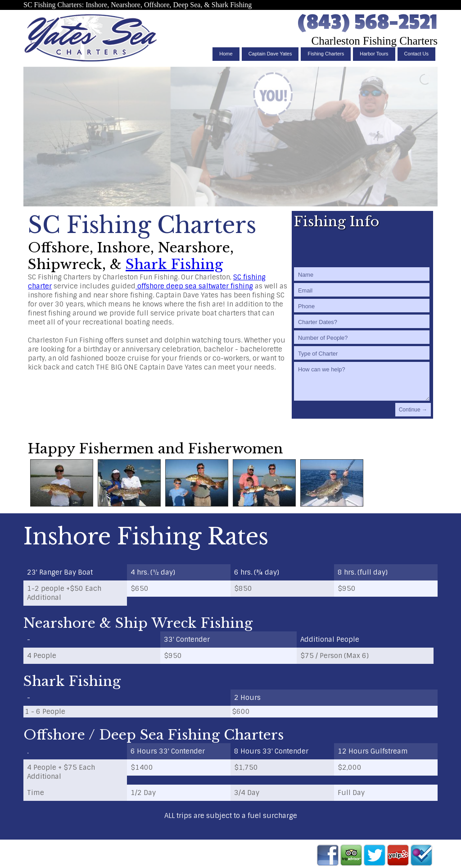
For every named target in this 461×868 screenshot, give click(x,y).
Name (306, 275)
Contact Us (416, 54)
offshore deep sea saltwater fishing (194, 286)
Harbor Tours (374, 54)
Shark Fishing (174, 264)
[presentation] (362, 247)
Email (305, 290)
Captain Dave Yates (270, 54)
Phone (306, 306)
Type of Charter (318, 354)
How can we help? (322, 369)
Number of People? (323, 338)
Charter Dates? (318, 322)
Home (226, 54)
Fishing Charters (326, 54)
